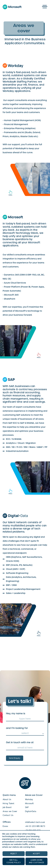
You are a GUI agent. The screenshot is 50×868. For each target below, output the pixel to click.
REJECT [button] (14, 854)
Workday (29, 799)
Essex (5, 826)
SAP (27, 807)
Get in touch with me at (20, 742)
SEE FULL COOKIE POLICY (14, 861)
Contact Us (8, 815)
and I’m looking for (17, 728)
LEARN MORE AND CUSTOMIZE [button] (36, 861)
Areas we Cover (10, 811)
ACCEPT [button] (36, 854)
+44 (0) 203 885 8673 (35, 826)
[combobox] (25, 733)
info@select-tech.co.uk (35, 822)
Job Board (7, 807)
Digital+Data (31, 811)
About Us (7, 799)
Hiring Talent (8, 803)
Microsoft (29, 803)
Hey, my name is (16, 713)
